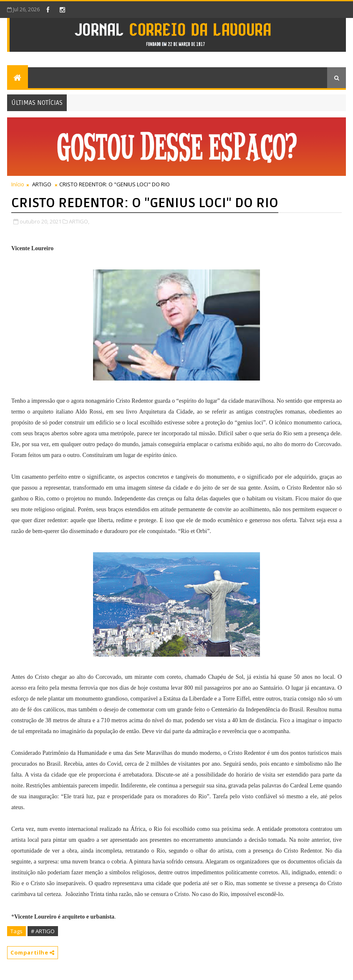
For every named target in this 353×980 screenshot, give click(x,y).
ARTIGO (42, 184)
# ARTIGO (43, 931)
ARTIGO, (79, 221)
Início (18, 184)
